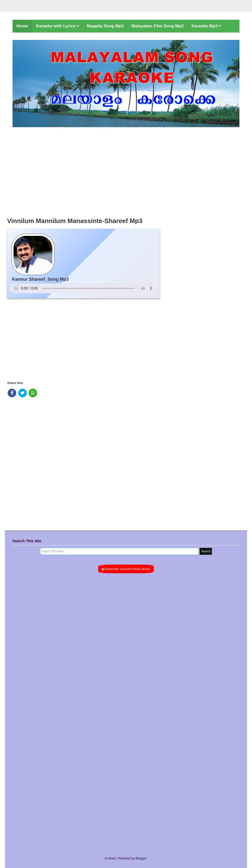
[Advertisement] (126, 171)
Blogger (141, 858)
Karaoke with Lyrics (57, 26)
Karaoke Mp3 (206, 26)
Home (22, 26)
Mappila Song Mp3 (105, 26)
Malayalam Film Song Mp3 (157, 26)
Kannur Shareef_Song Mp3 (40, 279)
